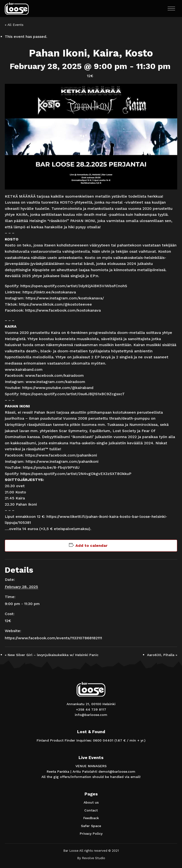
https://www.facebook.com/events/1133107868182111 (53, 638)
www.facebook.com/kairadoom (54, 375)
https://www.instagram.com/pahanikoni (62, 461)
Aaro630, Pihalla (162, 655)
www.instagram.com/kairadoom (55, 382)
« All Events (14, 25)
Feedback (91, 818)
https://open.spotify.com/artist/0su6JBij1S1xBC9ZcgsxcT (73, 394)
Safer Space (91, 826)
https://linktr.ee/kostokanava (49, 292)
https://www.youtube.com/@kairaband (58, 388)
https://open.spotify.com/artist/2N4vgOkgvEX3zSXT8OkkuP (76, 474)
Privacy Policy (91, 834)
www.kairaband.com (24, 369)
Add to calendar (91, 545)
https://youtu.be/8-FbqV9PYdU (51, 467)
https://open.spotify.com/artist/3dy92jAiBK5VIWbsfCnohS (74, 286)
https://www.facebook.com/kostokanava (63, 310)
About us (91, 802)
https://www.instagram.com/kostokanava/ (65, 298)
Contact (91, 810)
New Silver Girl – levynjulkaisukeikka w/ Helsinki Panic (52, 655)
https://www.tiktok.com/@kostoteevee (55, 304)
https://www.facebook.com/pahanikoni (61, 455)
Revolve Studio (94, 858)
